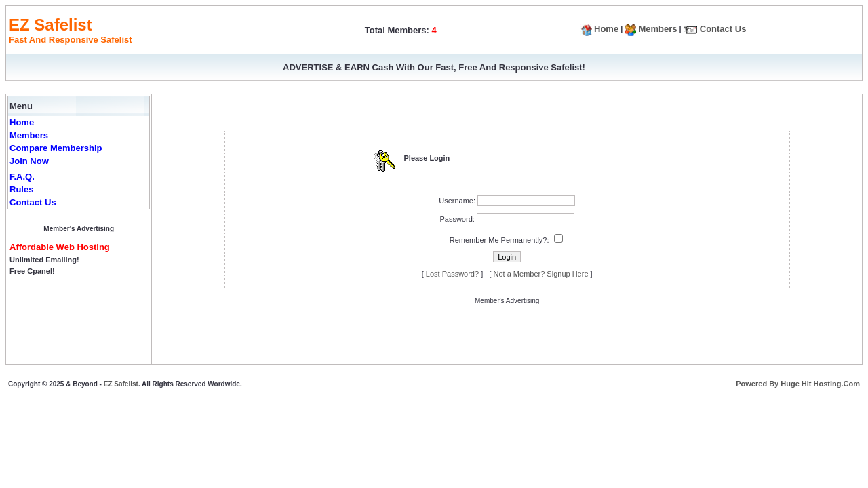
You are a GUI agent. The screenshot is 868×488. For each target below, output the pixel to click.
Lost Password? (452, 274)
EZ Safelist (121, 384)
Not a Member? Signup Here (541, 274)
